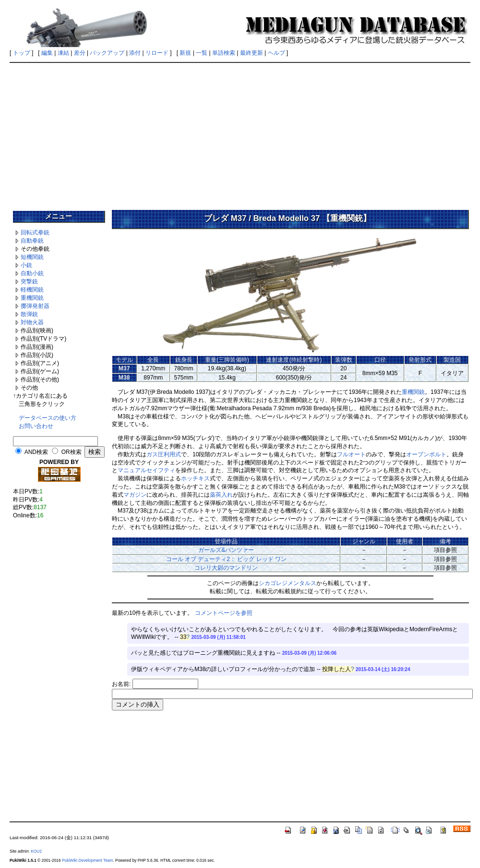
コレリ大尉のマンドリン (226, 568)
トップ (22, 53)
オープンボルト (426, 454)
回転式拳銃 (35, 232)
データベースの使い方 (48, 418)
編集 (47, 53)
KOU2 (36, 851)
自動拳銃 (32, 241)
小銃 (26, 265)
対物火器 (32, 322)
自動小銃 (32, 273)
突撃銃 (29, 281)
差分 (80, 53)
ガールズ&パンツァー (226, 550)
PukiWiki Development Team (87, 860)
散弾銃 (29, 314)
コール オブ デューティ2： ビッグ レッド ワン (226, 559)
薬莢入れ (221, 495)
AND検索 (36, 452)
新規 (185, 53)
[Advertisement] (240, 133)
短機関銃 (32, 257)
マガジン (135, 495)
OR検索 (72, 452)
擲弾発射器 (35, 306)
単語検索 (224, 53)
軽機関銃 (32, 290)
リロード (157, 53)
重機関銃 (32, 298)
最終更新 (252, 53)
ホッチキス (195, 478)
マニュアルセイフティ (146, 470)
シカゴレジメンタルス (288, 583)
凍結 (63, 53)
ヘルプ (276, 53)
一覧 (202, 53)
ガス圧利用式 (164, 454)
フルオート (351, 454)
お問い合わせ (36, 426)
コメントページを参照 (224, 613)
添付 (135, 53)
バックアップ (107, 53)
